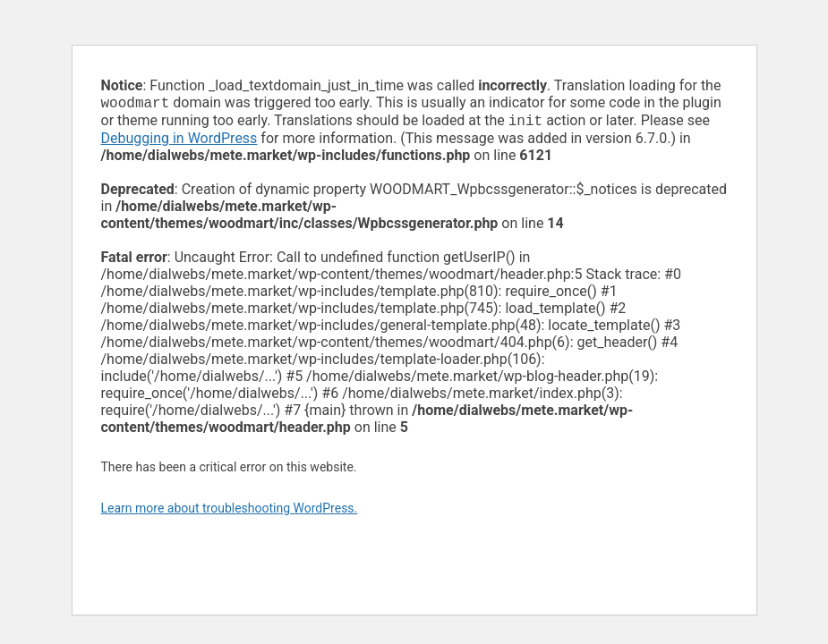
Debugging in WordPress (179, 142)
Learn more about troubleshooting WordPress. (230, 512)
